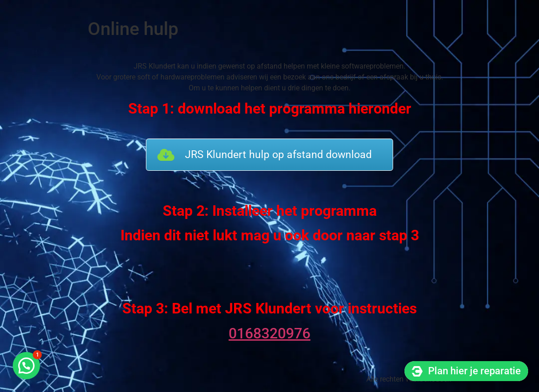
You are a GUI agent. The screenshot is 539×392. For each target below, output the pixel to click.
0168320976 (269, 333)
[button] (26, 366)
